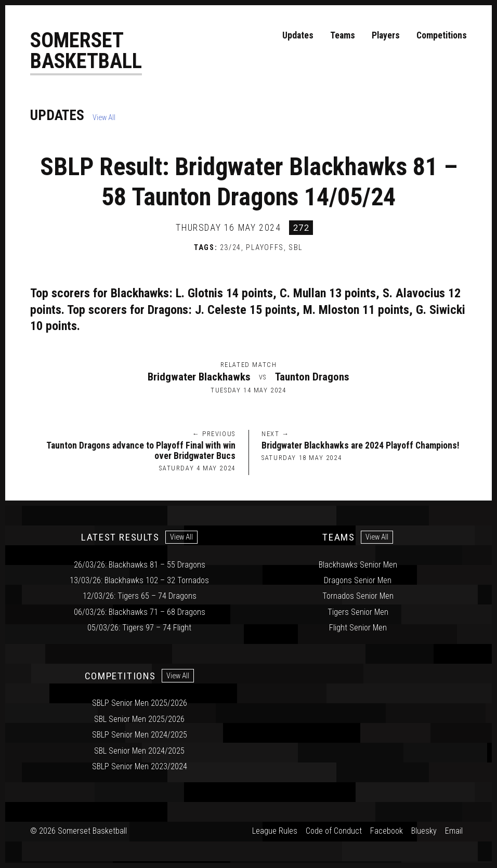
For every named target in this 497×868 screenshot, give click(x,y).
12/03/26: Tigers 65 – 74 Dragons (140, 596)
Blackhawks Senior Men (358, 565)
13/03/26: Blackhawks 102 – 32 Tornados (139, 580)
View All (104, 118)
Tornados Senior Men (358, 596)
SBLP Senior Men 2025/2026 (140, 703)
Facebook (387, 831)
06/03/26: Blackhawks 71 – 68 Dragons (140, 612)
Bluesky (424, 831)
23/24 (231, 248)
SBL (296, 248)
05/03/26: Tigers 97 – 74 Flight (139, 628)
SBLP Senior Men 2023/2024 (140, 766)
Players (386, 35)
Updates (298, 35)
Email (454, 831)
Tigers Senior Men (358, 612)
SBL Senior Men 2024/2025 (139, 751)
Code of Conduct (334, 831)
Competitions (442, 35)
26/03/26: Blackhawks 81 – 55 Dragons (140, 565)
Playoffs (265, 248)
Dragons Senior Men (358, 580)
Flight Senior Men (358, 628)
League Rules (275, 831)
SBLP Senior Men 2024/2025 (140, 735)
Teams (343, 35)
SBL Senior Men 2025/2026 (139, 719)
